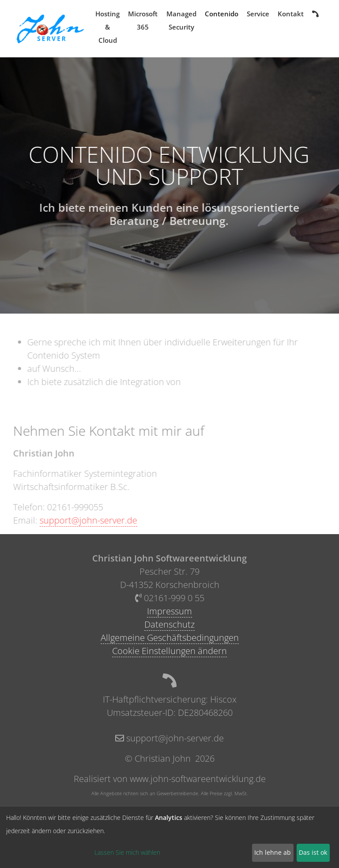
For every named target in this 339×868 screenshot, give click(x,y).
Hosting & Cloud (107, 27)
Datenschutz (169, 624)
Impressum (169, 611)
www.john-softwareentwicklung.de (198, 779)
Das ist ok (313, 852)
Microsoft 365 (143, 20)
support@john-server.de (85, 520)
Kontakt (291, 14)
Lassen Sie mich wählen (127, 852)
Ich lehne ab (273, 852)
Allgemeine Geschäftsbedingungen (170, 638)
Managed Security (181, 20)
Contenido (222, 14)
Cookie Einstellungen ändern (169, 651)
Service (258, 14)
